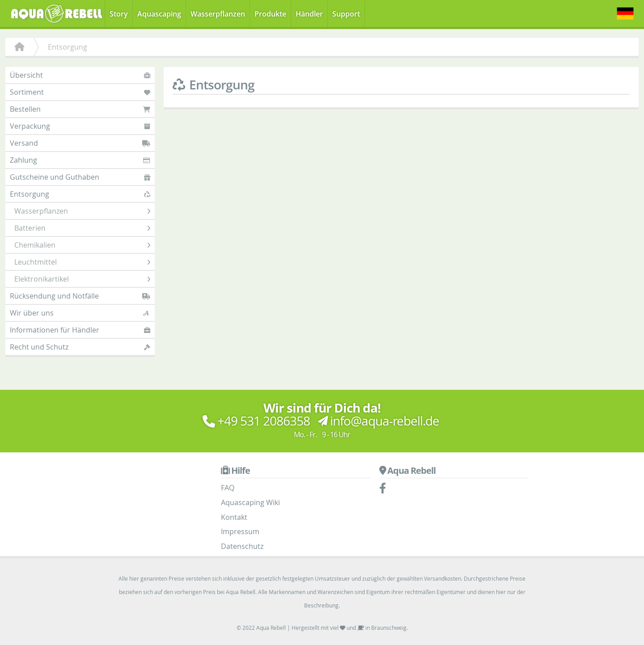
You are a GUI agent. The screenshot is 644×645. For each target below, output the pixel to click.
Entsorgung (80, 194)
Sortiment (80, 92)
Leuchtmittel (82, 262)
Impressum (240, 531)
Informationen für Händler (80, 330)
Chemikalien (82, 245)
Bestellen (80, 109)
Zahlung (80, 160)
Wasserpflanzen (218, 14)
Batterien (82, 228)
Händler (309, 14)
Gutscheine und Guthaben (80, 177)
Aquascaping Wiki (250, 502)
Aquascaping (159, 14)
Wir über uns (80, 313)
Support (346, 14)
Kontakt (234, 517)
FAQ (228, 488)
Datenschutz (242, 546)
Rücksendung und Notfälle (80, 296)
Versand (80, 143)
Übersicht (80, 75)
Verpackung (80, 126)
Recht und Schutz (80, 347)
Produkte (270, 14)
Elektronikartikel (82, 279)
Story (119, 14)
